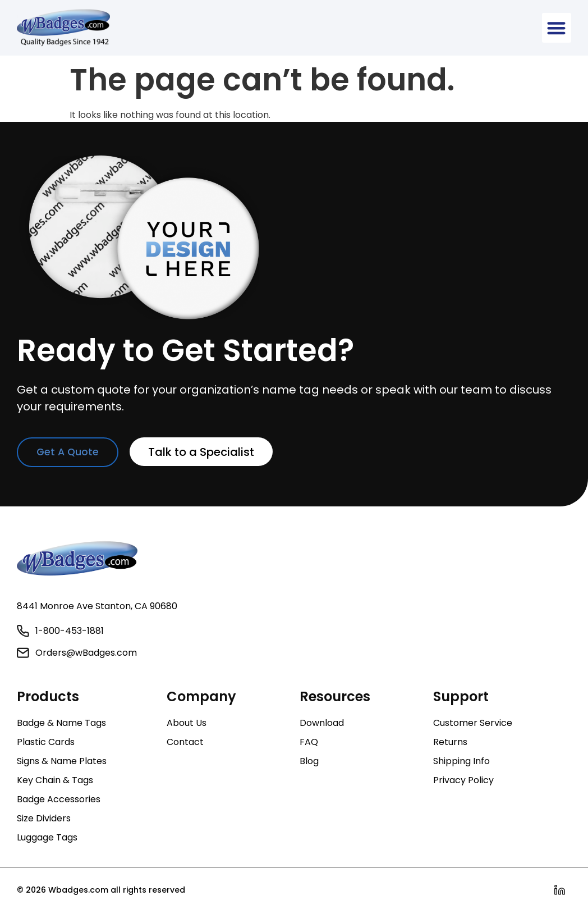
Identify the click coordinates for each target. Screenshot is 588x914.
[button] (557, 28)
